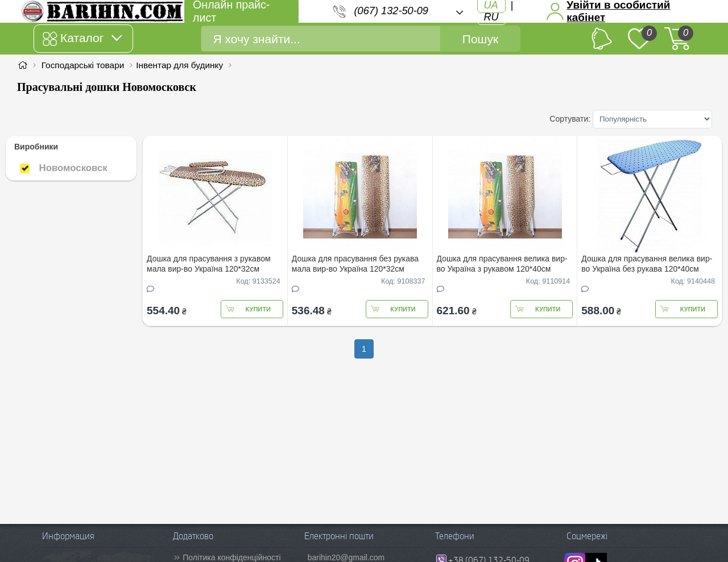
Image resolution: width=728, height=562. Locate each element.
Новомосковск (64, 168)
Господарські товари (83, 65)
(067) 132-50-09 (391, 11)
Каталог (82, 39)
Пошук (480, 39)
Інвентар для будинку (179, 65)
